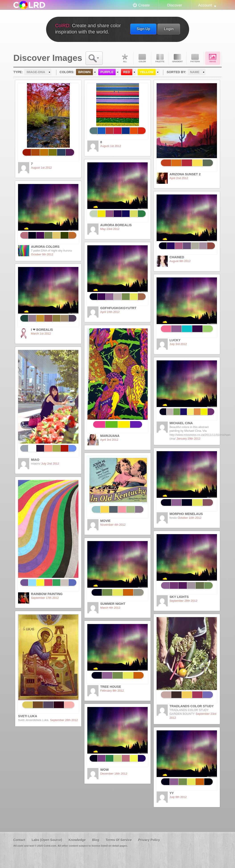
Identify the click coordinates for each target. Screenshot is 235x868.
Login (169, 29)
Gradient (178, 58)
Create (144, 5)
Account (205, 5)
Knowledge (77, 840)
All (125, 58)
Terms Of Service (119, 840)
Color (142, 58)
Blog (96, 840)
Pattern (195, 58)
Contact (19, 840)
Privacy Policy (149, 840)
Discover (175, 5)
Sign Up (143, 29)
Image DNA (213, 58)
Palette (160, 58)
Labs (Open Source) (47, 840)
